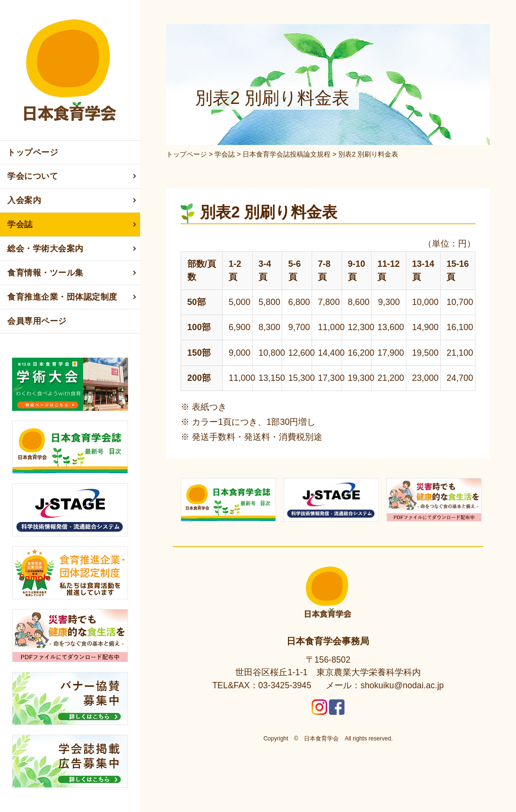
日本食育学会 (321, 737)
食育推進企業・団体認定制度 (72, 297)
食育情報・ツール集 (72, 273)
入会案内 (72, 201)
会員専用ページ (37, 321)
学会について (72, 176)
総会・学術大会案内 (72, 249)
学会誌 (72, 225)
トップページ (33, 152)
